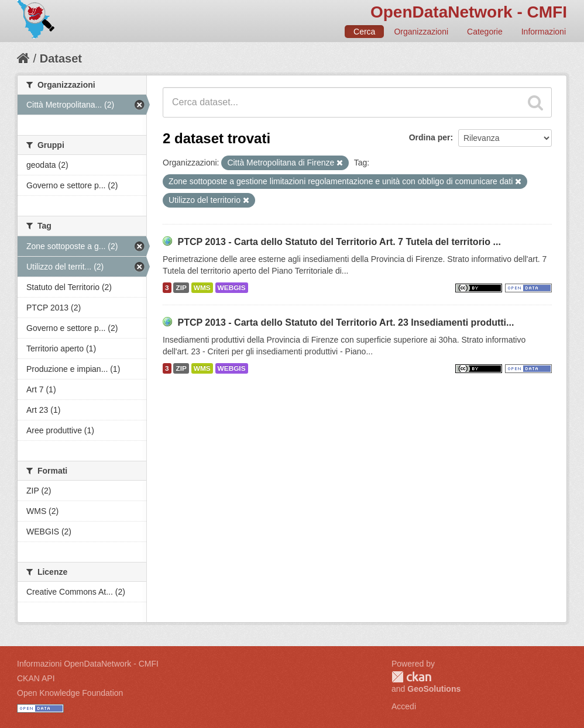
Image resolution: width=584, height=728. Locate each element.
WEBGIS (232, 288)
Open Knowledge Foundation (70, 693)
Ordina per (430, 137)
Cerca (364, 32)
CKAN (411, 677)
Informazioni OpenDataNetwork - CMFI (88, 664)
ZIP (181, 288)
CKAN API (36, 678)
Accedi (404, 706)
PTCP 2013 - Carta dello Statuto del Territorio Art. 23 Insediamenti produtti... (346, 322)
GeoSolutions (434, 689)
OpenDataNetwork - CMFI (469, 12)
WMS (202, 288)
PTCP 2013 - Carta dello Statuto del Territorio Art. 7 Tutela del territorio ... (339, 242)
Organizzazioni (421, 32)
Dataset (61, 58)
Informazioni (544, 32)
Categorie (485, 32)
